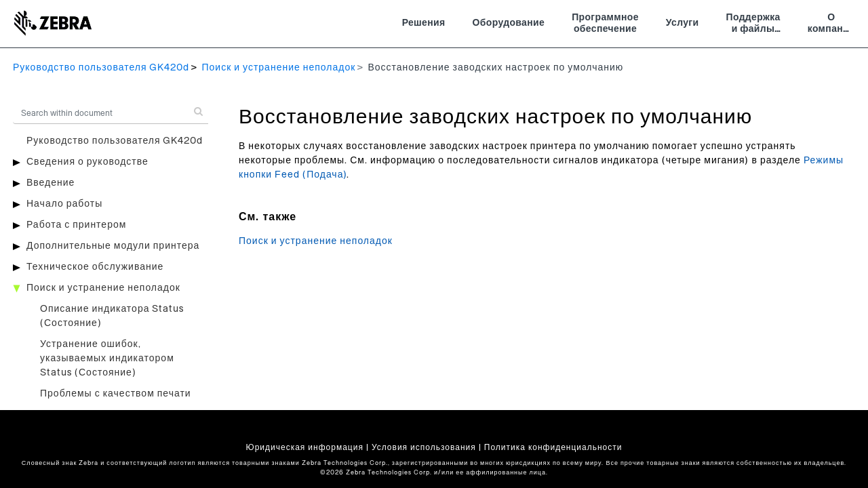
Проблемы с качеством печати (116, 394)
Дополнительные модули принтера (113, 246)
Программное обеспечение (605, 24)
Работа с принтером (76, 225)
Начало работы (64, 204)
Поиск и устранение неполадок (278, 68)
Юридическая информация (305, 447)
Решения (424, 23)
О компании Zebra (831, 25)
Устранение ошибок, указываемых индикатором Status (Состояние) (107, 359)
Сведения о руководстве (87, 162)
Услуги (683, 23)
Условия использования (424, 447)
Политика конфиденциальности (553, 447)
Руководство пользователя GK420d (101, 68)
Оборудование (509, 23)
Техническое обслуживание (95, 267)
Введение (51, 183)
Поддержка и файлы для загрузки (753, 25)
